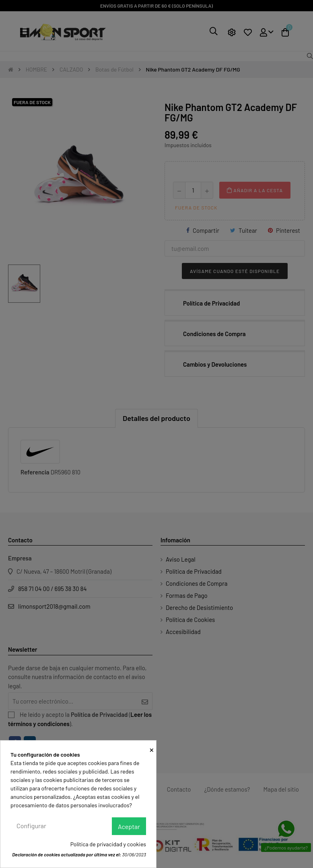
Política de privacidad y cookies (108, 844)
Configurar (31, 826)
